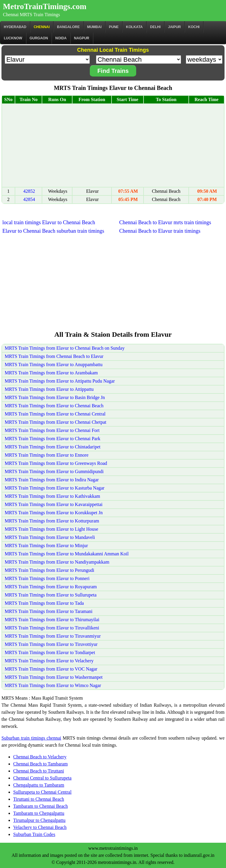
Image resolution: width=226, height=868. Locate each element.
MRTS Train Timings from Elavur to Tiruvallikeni (52, 628)
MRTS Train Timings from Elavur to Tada (44, 603)
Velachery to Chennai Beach (40, 827)
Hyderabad (15, 27)
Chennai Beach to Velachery (40, 757)
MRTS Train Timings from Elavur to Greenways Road (56, 463)
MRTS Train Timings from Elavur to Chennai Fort (52, 430)
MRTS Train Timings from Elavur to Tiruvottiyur (51, 644)
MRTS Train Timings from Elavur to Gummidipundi (54, 471)
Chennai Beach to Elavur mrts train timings (165, 222)
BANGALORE (68, 27)
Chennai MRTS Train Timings (31, 15)
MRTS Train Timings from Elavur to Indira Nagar (52, 480)
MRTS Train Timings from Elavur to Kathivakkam (52, 496)
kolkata (134, 27)
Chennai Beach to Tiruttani (39, 771)
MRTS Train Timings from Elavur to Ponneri (47, 578)
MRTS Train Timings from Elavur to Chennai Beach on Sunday (65, 348)
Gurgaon (39, 38)
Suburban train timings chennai (31, 738)
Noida (61, 38)
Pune (114, 27)
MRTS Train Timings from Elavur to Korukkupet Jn (54, 513)
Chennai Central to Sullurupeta (42, 778)
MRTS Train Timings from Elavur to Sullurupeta (51, 595)
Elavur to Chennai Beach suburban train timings (53, 231)
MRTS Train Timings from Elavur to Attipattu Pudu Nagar (60, 381)
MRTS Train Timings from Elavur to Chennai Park (53, 439)
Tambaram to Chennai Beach (41, 806)
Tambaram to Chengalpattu (39, 813)
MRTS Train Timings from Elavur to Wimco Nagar (53, 685)
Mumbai (94, 27)
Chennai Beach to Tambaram (41, 764)
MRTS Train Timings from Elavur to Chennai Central (55, 414)
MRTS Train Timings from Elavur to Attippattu (49, 389)
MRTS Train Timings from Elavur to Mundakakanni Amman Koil (67, 554)
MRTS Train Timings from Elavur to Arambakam (51, 373)
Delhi (155, 27)
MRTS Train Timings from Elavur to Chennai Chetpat (55, 422)
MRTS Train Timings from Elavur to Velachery (49, 661)
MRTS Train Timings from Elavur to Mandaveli (50, 537)
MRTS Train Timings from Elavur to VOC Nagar (51, 669)
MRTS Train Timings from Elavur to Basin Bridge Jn (55, 397)
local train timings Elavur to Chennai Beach (49, 222)
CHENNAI (42, 27)
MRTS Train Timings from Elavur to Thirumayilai (52, 620)
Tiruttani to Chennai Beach (39, 799)
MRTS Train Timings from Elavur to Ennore (47, 455)
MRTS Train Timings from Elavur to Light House (52, 529)
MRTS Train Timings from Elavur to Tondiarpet (50, 652)
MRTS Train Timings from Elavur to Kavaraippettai (54, 504)
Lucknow (13, 38)
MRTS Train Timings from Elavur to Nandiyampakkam (57, 562)
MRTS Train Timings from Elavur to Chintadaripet (53, 447)
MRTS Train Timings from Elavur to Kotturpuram (52, 521)
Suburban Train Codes (34, 834)
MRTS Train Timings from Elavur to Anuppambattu (54, 365)
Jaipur (174, 27)
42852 (29, 191)
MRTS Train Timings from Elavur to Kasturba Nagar (55, 488)
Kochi (194, 27)
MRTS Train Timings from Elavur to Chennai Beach (54, 406)
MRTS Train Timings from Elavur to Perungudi (49, 570)
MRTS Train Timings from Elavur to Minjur (46, 546)
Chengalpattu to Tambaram (39, 785)
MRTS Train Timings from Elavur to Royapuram (51, 587)
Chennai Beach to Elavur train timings (160, 231)
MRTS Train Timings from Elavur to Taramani (49, 611)
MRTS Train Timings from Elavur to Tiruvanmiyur (53, 636)
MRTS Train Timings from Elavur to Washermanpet (54, 677)
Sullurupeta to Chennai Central (42, 792)
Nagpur (82, 38)
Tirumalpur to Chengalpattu (39, 820)
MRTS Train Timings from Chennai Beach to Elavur (54, 356)
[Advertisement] (113, 145)
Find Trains (113, 71)
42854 (29, 199)
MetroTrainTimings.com (45, 6)
